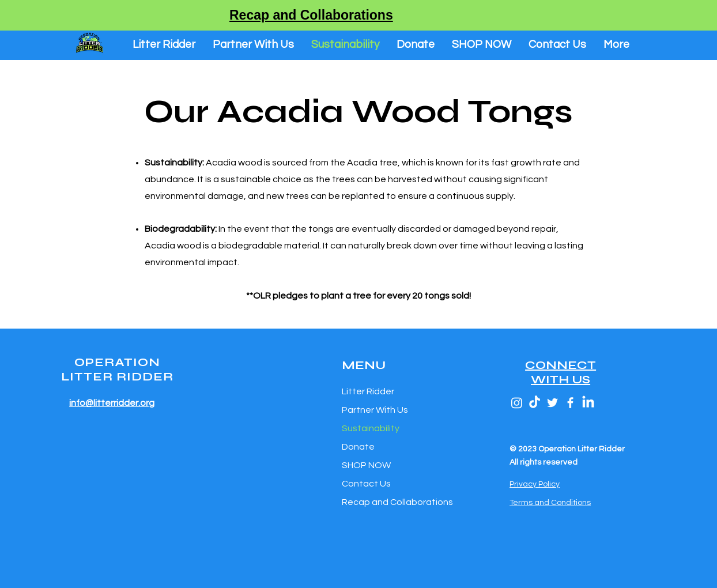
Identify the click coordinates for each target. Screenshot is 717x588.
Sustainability (371, 428)
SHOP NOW (366, 465)
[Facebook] (570, 403)
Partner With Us (375, 410)
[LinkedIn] (588, 403)
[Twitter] (552, 403)
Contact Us (366, 484)
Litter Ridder (368, 391)
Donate (358, 447)
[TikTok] (535, 403)
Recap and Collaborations (396, 502)
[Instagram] (517, 403)
